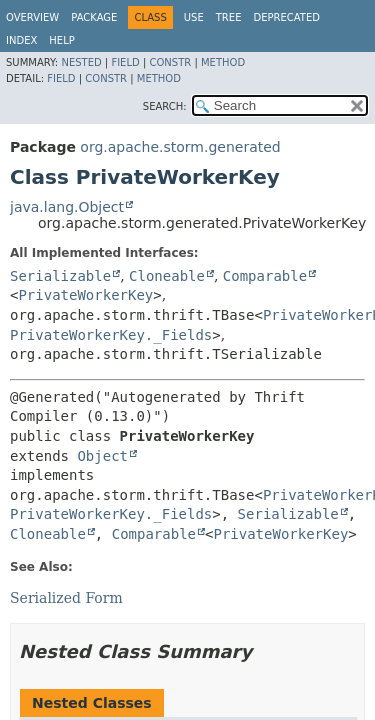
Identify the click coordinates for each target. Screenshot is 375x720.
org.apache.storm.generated (180, 147)
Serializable (60, 276)
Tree (229, 17)
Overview (32, 17)
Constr (170, 62)
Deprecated (286, 17)
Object (102, 456)
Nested (81, 62)
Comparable (265, 276)
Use (194, 17)
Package (94, 17)
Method (223, 62)
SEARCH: (165, 106)
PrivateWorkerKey (85, 295)
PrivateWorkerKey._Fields (111, 335)
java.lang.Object (67, 207)
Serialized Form (66, 598)
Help (61, 40)
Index (21, 40)
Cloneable (167, 276)
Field (125, 62)
